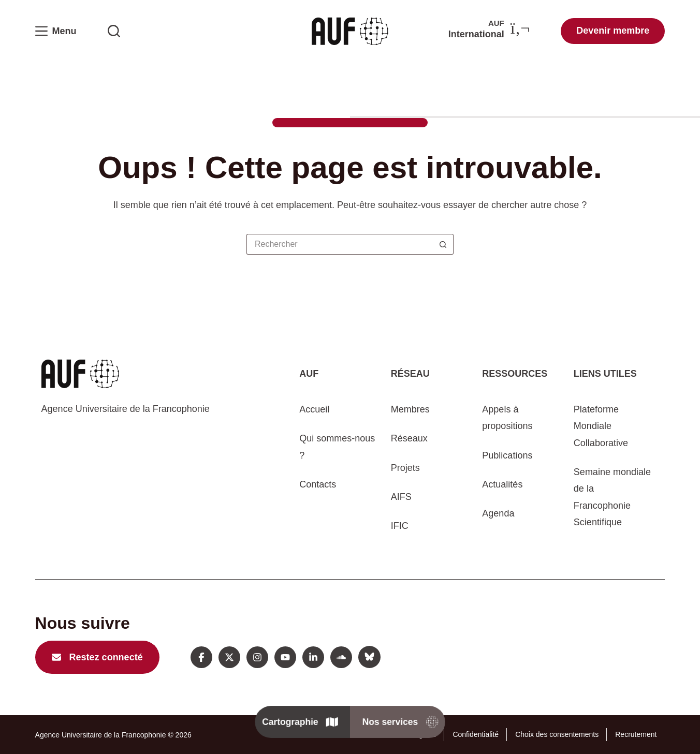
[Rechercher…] (340, 244)
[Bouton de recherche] (443, 244)
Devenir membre (613, 31)
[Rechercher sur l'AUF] (114, 31)
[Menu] (56, 31)
